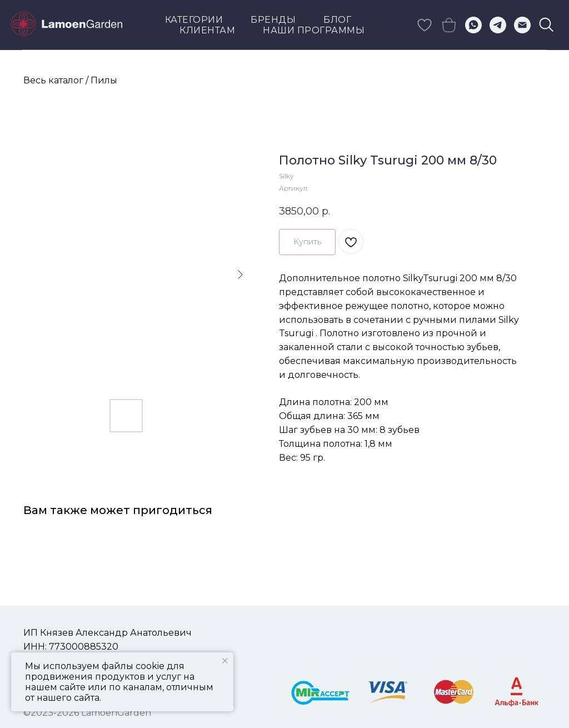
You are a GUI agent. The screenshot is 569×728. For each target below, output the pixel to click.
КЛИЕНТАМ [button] (207, 30)
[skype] (425, 25)
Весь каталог (53, 80)
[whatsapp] (473, 25)
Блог (337, 20)
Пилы (104, 80)
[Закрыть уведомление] (225, 661)
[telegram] (498, 25)
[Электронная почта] (522, 25)
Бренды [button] (273, 20)
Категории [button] (194, 20)
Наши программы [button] (314, 30)
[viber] (547, 25)
